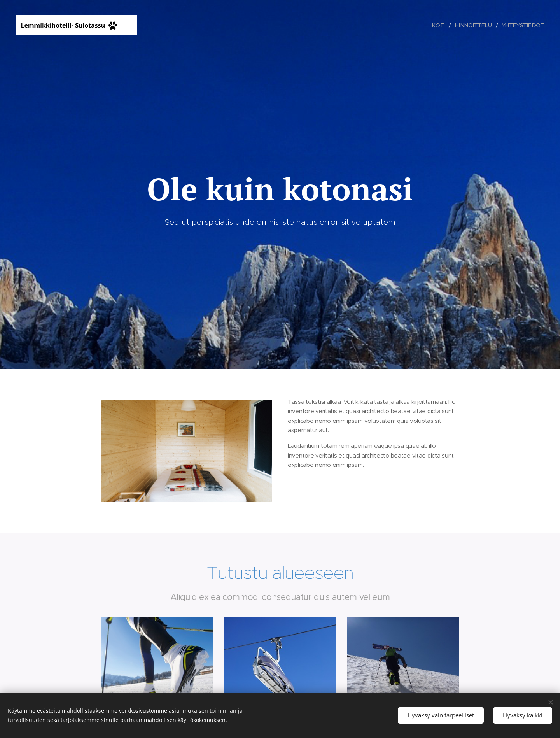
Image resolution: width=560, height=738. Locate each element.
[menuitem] (440, 25)
